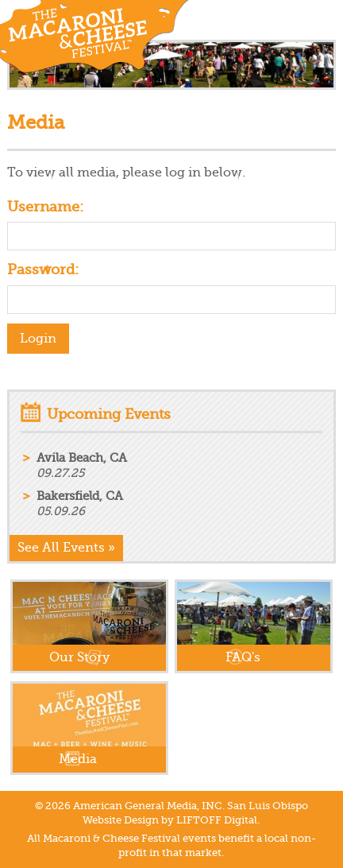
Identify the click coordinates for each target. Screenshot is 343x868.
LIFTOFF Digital (217, 820)
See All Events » (66, 548)
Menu (323, 20)
